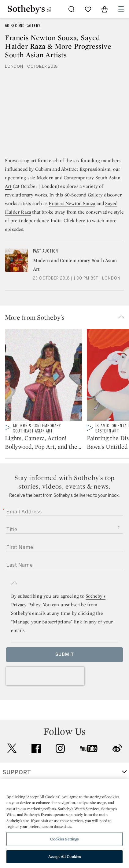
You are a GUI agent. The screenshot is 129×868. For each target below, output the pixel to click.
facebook (36, 748)
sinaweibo (117, 748)
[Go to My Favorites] (88, 9)
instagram (60, 748)
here (81, 221)
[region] (64, 824)
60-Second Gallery (23, 26)
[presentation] (45, 676)
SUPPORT (17, 772)
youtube (89, 748)
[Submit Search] (72, 9)
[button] (67, 317)
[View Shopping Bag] (105, 9)
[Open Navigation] (121, 9)
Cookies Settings (64, 839)
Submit (65, 655)
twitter (12, 748)
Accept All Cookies (64, 857)
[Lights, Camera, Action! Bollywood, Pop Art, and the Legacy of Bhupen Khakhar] (43, 376)
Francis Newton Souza (72, 203)
